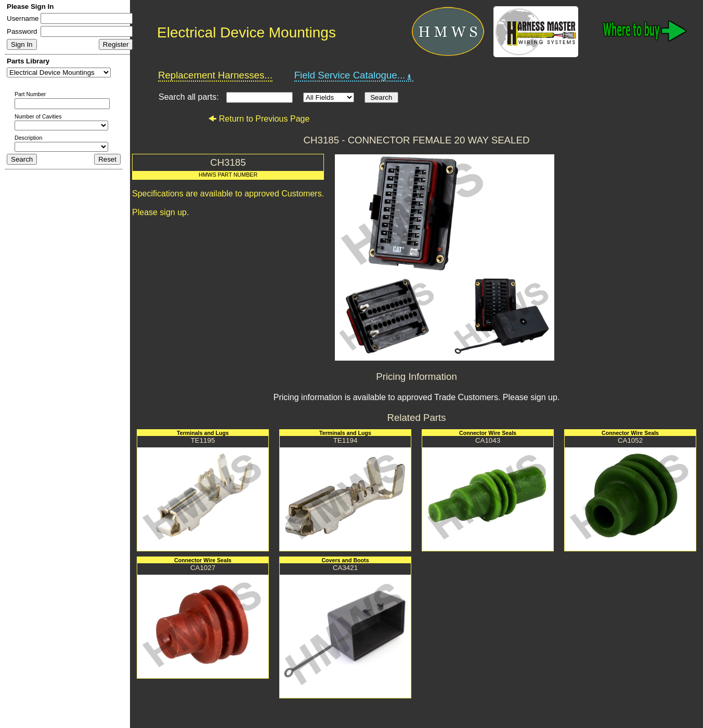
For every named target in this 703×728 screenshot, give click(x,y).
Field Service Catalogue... (354, 75)
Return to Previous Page (259, 119)
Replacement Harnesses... (215, 75)
